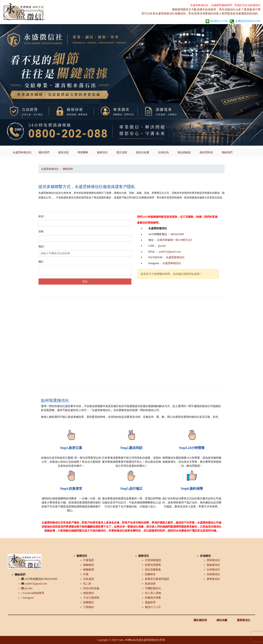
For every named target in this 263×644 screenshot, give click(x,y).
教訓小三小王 (153, 607)
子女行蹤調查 (91, 598)
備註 (41, 262)
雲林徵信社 (213, 560)
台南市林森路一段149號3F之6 (175, 240)
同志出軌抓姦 (91, 588)
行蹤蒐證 (89, 560)
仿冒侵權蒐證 (153, 560)
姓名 (42, 216)
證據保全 (150, 574)
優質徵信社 (244, 620)
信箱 (41, 231)
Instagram (28, 598)
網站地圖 (222, 620)
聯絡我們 (227, 152)
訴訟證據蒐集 (153, 570)
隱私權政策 (200, 620)
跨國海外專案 (153, 598)
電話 (42, 247)
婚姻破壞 (89, 570)
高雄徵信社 (213, 574)
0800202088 (177, 234)
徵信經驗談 (184, 152)
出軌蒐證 (89, 579)
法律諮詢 (163, 152)
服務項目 (102, 152)
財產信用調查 (153, 565)
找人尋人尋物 (153, 593)
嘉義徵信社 (213, 565)
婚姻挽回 (89, 565)
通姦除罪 (150, 602)
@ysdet (162, 246)
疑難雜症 (89, 602)
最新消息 (63, 152)
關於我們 (44, 152)
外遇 (86, 574)
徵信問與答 (206, 152)
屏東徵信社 (213, 579)
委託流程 (122, 152)
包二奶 (87, 584)
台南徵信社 (213, 570)
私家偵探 (150, 584)
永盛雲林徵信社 (22, 152)
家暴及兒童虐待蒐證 (157, 579)
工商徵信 (89, 607)
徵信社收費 (143, 152)
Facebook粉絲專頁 (33, 593)
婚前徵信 (89, 593)
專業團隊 (83, 152)
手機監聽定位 (153, 588)
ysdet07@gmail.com (170, 252)
